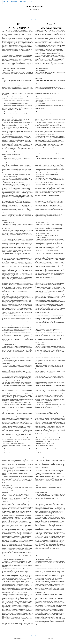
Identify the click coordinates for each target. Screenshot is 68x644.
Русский (24, 2)
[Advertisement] (34, 13)
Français (14, 2)
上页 (31, 19)
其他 (31, 2)
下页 (37, 19)
